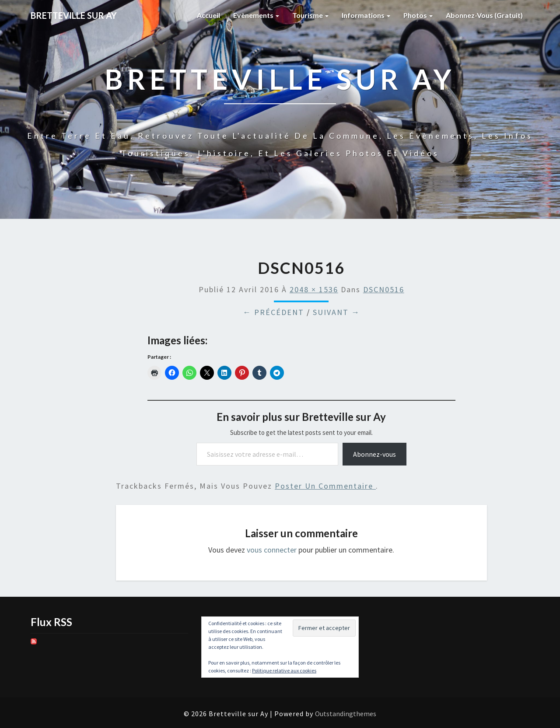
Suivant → (336, 312)
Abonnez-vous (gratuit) (484, 15)
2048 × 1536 (314, 289)
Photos (418, 15)
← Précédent (273, 312)
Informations (366, 15)
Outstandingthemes (346, 714)
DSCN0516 (384, 289)
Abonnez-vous (374, 454)
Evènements (256, 15)
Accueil (208, 15)
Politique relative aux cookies (284, 670)
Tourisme (310, 15)
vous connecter (272, 550)
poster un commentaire (325, 486)
